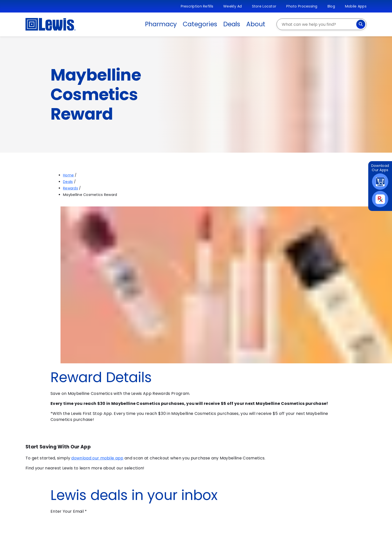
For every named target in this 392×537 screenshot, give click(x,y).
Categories (200, 24)
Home (68, 175)
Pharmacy (161, 24)
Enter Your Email (69, 511)
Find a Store (50, 481)
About (256, 24)
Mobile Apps (356, 6)
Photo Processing (302, 6)
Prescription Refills (197, 6)
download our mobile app (97, 458)
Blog (331, 6)
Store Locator (264, 6)
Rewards (70, 188)
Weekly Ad (233, 6)
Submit (66, 531)
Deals (232, 24)
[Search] (361, 24)
